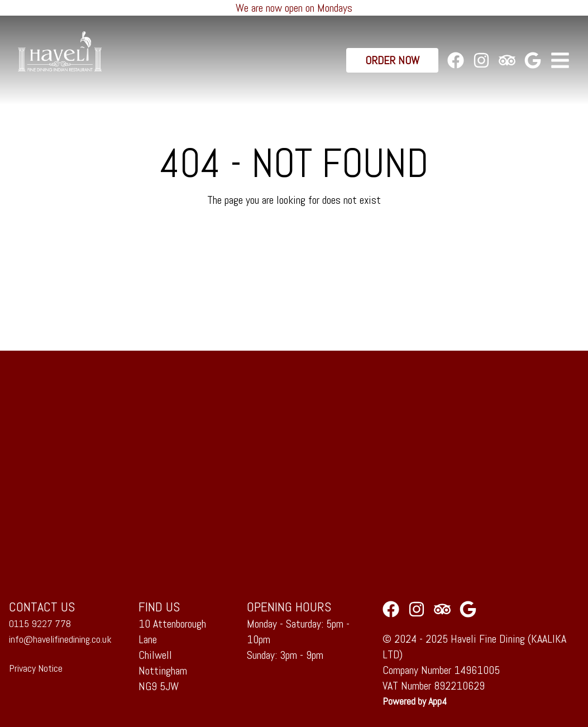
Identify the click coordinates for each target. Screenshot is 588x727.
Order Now (392, 60)
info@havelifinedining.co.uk (60, 639)
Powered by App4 (415, 701)
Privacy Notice (36, 668)
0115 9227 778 (40, 623)
